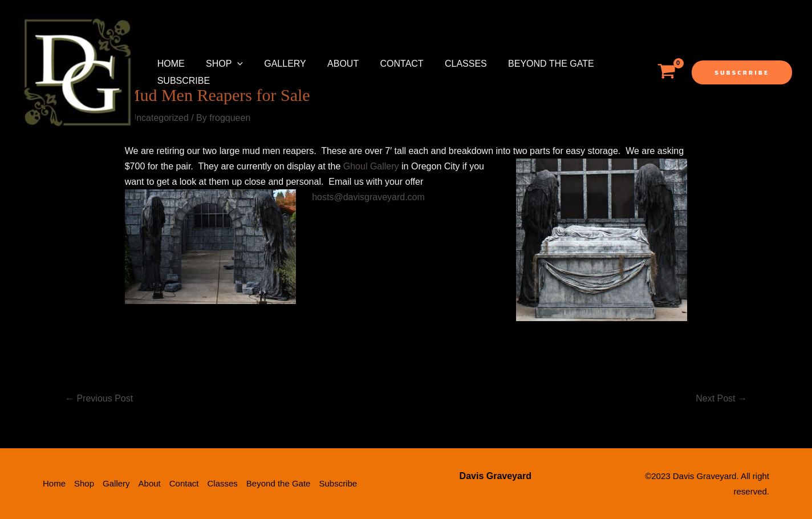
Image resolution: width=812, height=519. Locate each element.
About (332, 64)
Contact (388, 64)
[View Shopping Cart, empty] (666, 72)
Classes (449, 64)
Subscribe (182, 81)
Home (169, 64)
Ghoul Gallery (371, 166)
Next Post (721, 398)
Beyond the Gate (532, 64)
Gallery (278, 64)
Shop (220, 64)
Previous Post (99, 398)
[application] (233, 64)
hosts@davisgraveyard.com (368, 197)
